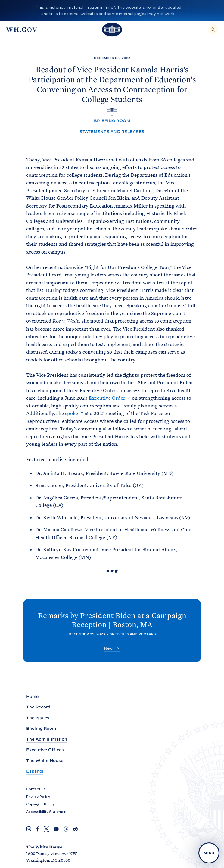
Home (32, 696)
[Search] (213, 30)
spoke (72, 413)
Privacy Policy (38, 797)
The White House (45, 761)
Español (35, 771)
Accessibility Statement (47, 812)
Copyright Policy (40, 804)
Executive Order (107, 398)
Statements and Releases (112, 131)
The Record (38, 707)
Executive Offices (45, 750)
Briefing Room (112, 121)
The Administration (47, 739)
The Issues (38, 718)
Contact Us (36, 789)
